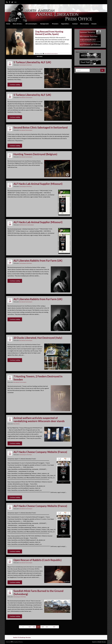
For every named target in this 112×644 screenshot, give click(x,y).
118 (34, 627)
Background (45, 24)
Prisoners (55, 24)
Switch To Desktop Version (22, 637)
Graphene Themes (18, 642)
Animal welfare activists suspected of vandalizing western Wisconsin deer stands (39, 419)
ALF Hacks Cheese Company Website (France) (40, 452)
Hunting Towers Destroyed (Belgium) (35, 154)
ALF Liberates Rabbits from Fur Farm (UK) (38, 261)
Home (8, 24)
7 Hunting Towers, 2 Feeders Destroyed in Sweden (38, 378)
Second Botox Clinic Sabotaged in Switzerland (41, 127)
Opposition (65, 24)
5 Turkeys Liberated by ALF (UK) (32, 62)
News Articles (18, 24)
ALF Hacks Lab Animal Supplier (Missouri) (38, 184)
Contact (75, 24)
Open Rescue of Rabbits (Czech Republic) (38, 560)
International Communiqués (51, 54)
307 (54, 627)
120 (43, 627)
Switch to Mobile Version (99, 642)
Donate (94, 24)
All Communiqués (32, 24)
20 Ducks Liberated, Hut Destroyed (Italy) (38, 338)
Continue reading (15, 85)
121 (47, 627)
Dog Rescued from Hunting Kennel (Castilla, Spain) (49, 33)
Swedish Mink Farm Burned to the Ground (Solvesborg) (38, 592)
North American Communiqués (27, 225)
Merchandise (85, 24)
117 (30, 627)
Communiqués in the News (25, 65)
